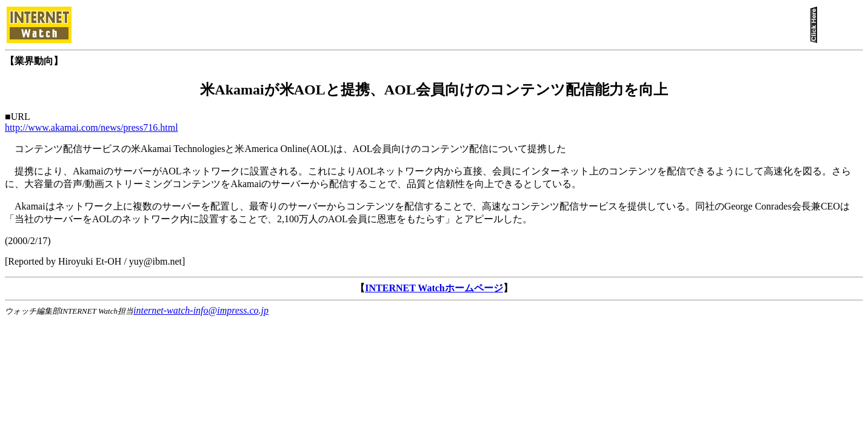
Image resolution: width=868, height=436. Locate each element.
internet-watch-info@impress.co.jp (201, 310)
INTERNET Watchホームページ (434, 288)
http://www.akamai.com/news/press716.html (92, 127)
